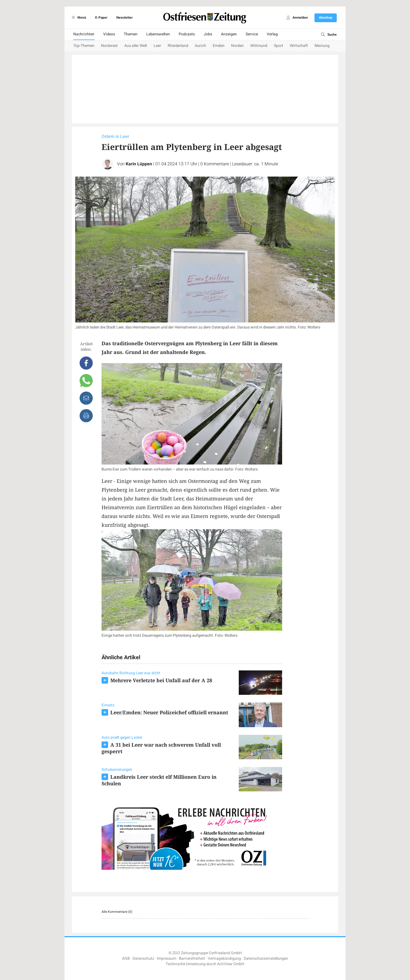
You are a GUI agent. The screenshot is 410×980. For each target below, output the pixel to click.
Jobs (208, 34)
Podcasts (187, 34)
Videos (109, 34)
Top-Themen (84, 46)
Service (252, 34)
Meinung (322, 46)
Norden (237, 46)
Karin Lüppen (139, 164)
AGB (126, 958)
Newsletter (124, 18)
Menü (78, 18)
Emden (219, 46)
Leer (157, 46)
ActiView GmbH (231, 964)
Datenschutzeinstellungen (266, 958)
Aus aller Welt (136, 46)
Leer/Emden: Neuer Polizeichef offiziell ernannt (169, 712)
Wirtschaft (299, 46)
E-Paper (101, 18)
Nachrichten (84, 34)
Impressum (167, 958)
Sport (279, 46)
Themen (131, 34)
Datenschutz (143, 958)
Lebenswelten (158, 34)
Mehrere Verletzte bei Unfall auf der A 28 (161, 680)
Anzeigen (229, 34)
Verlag (272, 34)
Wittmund (259, 46)
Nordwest (109, 46)
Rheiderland (178, 46)
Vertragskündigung (224, 958)
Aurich (200, 46)
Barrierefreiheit (192, 958)
